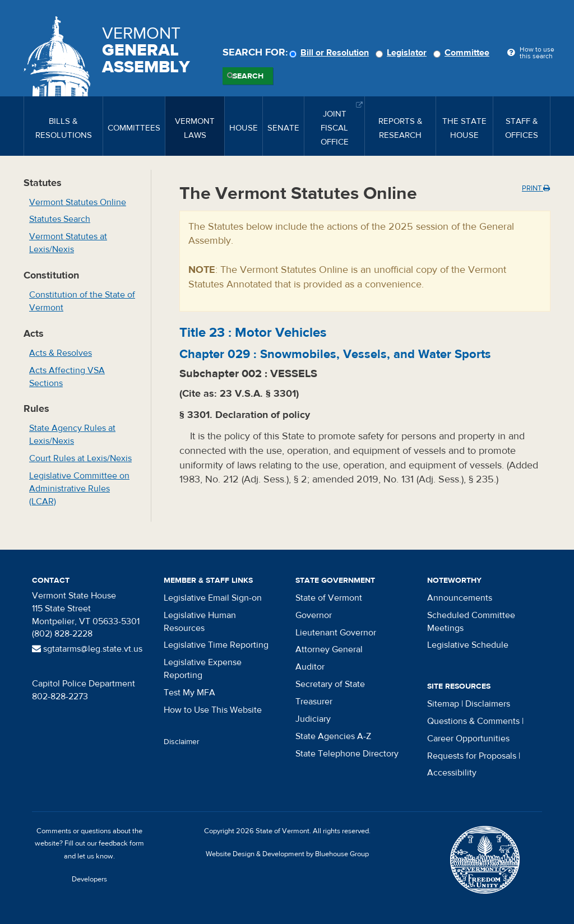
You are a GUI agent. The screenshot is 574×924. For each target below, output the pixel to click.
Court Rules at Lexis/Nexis (80, 458)
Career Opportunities (468, 739)
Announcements (460, 598)
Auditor (310, 667)
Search (248, 76)
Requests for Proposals (472, 756)
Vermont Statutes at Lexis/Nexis (68, 243)
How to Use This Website (213, 710)
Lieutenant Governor (336, 633)
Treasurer (314, 702)
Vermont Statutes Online (78, 202)
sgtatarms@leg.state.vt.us (87, 649)
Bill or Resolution (331, 53)
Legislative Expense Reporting (203, 669)
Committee (463, 53)
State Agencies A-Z (333, 736)
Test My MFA (189, 693)
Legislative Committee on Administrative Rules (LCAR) (79, 489)
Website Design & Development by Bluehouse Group (287, 854)
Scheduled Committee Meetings (471, 622)
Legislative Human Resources (200, 622)
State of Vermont (329, 598)
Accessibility (452, 773)
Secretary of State (330, 684)
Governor (314, 615)
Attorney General (329, 649)
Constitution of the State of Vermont (82, 301)
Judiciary (313, 719)
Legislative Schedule (468, 645)
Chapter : (335, 354)
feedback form (121, 843)
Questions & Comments (473, 721)
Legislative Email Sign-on (213, 598)
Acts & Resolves (61, 353)
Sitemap (443, 704)
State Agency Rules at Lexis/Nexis (72, 435)
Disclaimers (488, 704)
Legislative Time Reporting (216, 645)
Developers (89, 879)
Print (536, 188)
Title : (253, 333)
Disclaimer (182, 742)
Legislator (403, 53)
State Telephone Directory (347, 754)
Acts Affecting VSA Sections (67, 377)
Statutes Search (60, 219)
